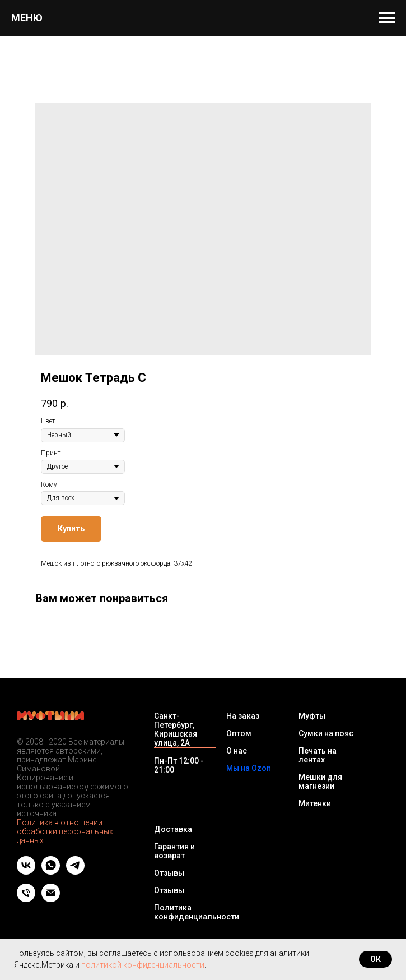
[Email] (51, 899)
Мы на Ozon (249, 768)
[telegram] (75, 872)
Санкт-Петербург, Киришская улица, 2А (176, 729)
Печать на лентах (318, 755)
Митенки (315, 803)
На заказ (243, 716)
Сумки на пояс (326, 733)
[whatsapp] (51, 872)
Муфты (312, 716)
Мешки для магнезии (320, 782)
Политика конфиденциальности (197, 912)
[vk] (26, 872)
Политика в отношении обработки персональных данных (65, 831)
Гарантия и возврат (174, 851)
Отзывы (169, 873)
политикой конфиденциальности (143, 965)
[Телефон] (26, 899)
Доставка (173, 829)
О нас (237, 751)
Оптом (239, 733)
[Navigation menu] (387, 18)
